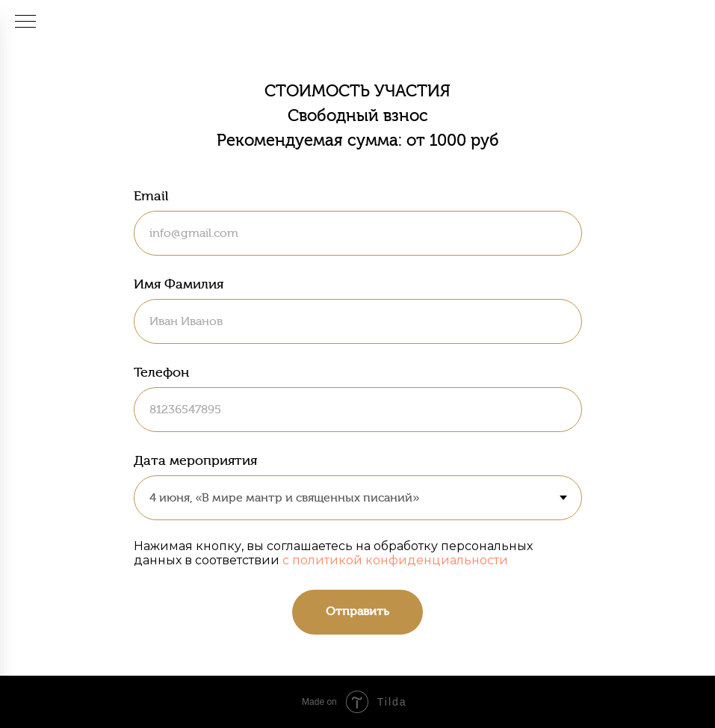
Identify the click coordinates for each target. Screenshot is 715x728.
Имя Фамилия (179, 284)
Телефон (161, 372)
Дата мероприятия (195, 460)
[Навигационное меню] (25, 22)
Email (151, 196)
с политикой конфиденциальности (395, 560)
